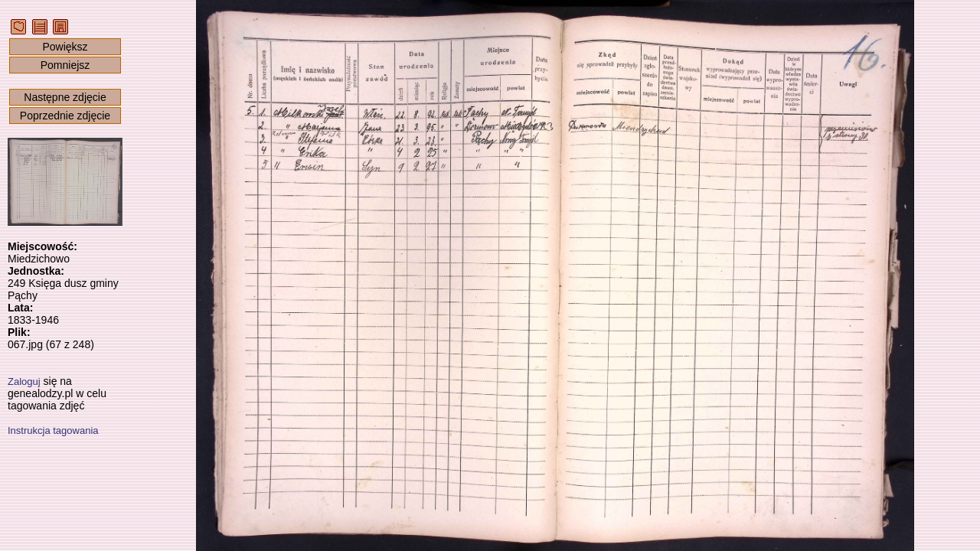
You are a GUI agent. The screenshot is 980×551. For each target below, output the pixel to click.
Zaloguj (24, 381)
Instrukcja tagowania (53, 430)
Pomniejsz (65, 65)
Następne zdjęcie (65, 97)
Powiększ (65, 47)
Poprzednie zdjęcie (65, 116)
